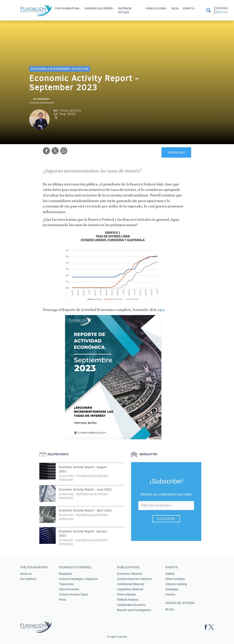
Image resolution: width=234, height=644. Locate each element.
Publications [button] (156, 8)
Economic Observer (130, 574)
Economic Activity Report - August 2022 (83, 469)
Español (222, 8)
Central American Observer (134, 579)
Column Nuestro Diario (74, 594)
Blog (175, 8)
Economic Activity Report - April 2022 (85, 510)
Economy (42, 99)
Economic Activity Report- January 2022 (83, 533)
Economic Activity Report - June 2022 (85, 489)
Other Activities (175, 579)
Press (63, 600)
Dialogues (172, 589)
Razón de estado (125, 10)
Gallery (170, 574)
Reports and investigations (134, 610)
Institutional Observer (131, 584)
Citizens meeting (176, 584)
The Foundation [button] (67, 8)
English (222, 12)
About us (26, 574)
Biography (65, 574)
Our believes (28, 579)
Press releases (127, 594)
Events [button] (188, 8)
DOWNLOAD (176, 152)
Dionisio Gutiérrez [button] (99, 8)
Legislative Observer (130, 589)
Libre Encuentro (69, 589)
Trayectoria (66, 584)
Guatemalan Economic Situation (60, 69)
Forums (170, 594)
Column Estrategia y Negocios (78, 579)
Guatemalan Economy (131, 605)
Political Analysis (128, 600)
